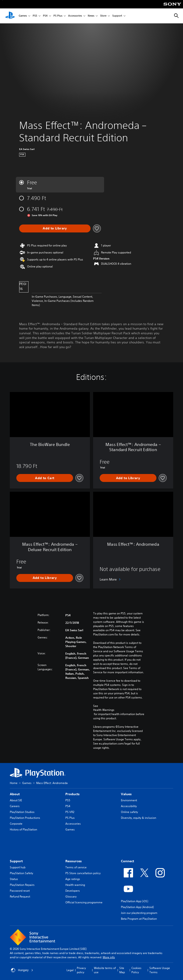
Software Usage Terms (160, 970)
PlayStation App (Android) (137, 907)
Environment (129, 800)
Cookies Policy (136, 970)
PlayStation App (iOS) (135, 901)
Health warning (75, 885)
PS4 (45, 16)
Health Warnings (104, 710)
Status (14, 879)
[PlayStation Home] (10, 16)
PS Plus (58, 16)
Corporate (16, 824)
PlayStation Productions (25, 818)
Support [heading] (16, 861)
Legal (70, 970)
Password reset (20, 891)
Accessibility (129, 806)
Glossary (71, 896)
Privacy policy (81, 970)
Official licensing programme (84, 902)
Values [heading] (126, 794)
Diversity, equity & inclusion (139, 818)
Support (117, 16)
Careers (15, 806)
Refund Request (20, 896)
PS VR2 (70, 812)
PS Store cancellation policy (83, 873)
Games (23, 16)
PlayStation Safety (21, 873)
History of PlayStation (23, 829)
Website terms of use (105, 970)
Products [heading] (72, 794)
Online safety (129, 812)
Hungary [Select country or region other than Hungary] (22, 970)
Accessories (75, 16)
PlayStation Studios (22, 812)
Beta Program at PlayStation (139, 919)
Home (14, 783)
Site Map (122, 970)
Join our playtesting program (139, 913)
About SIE (16, 800)
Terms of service (76, 867)
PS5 (35, 16)
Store (103, 16)
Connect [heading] (127, 861)
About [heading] (15, 794)
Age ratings (73, 879)
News (91, 16)
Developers (73, 891)
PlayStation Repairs (22, 885)
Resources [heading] (74, 861)
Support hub (18, 867)
